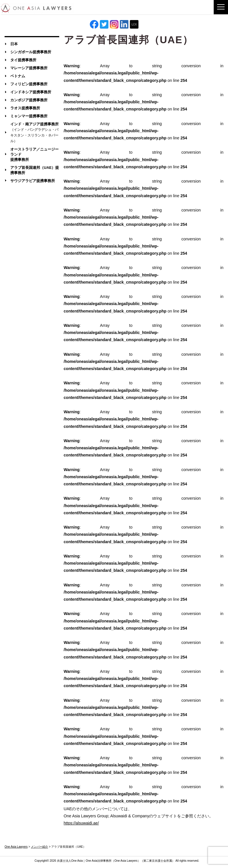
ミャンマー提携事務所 (29, 116)
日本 (14, 44)
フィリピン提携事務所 (29, 84)
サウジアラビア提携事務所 (33, 181)
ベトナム (18, 76)
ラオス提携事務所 (25, 108)
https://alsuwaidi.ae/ (81, 823)
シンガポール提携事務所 (31, 52)
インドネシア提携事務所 (31, 92)
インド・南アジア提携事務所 (34, 132)
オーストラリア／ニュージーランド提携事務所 (34, 154)
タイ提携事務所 (23, 60)
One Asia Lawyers (126, 861)
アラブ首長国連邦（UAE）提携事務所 (35, 170)
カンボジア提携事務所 (29, 100)
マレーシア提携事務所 (29, 68)
